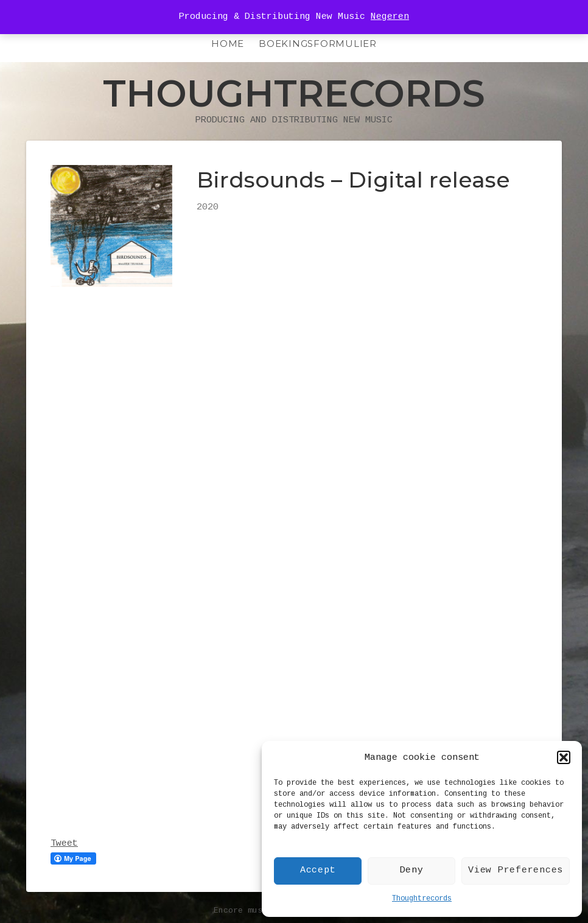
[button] (564, 757)
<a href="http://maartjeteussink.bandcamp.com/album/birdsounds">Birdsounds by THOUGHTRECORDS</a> (157, 575)
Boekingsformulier (318, 44)
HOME (228, 44)
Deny (412, 870)
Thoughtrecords (422, 899)
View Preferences (516, 870)
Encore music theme (257, 911)
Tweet (64, 844)
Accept (318, 870)
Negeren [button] (390, 17)
